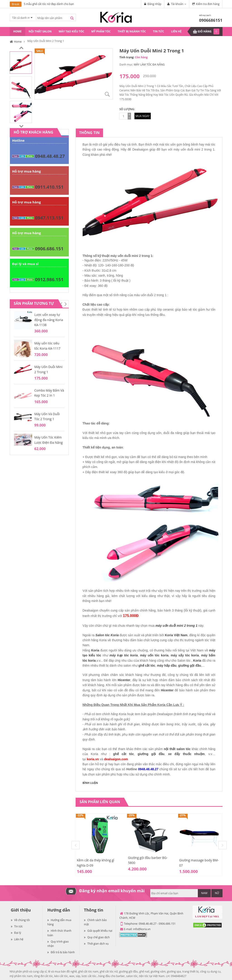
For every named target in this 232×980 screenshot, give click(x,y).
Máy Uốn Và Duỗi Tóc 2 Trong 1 (47, 416)
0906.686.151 (49, 249)
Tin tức (17, 926)
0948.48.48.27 (50, 156)
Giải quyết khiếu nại (98, 931)
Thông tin (89, 133)
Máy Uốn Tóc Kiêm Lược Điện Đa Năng (49, 440)
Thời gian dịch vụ (96, 944)
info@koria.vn (142, 929)
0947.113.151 (49, 218)
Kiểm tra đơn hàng (208, 4)
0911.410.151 (49, 187)
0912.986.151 (49, 279)
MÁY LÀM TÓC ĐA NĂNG (149, 65)
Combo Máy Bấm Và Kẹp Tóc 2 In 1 (49, 393)
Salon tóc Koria (107, 635)
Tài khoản (177, 4)
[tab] (89, 133)
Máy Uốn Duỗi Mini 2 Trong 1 (48, 369)
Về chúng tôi (20, 920)
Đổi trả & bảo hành (61, 952)
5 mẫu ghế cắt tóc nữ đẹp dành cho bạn (49, 4)
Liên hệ (17, 939)
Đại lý (16, 933)
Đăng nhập (154, 4)
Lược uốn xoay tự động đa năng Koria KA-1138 (49, 320)
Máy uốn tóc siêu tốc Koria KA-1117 (47, 346)
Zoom (108, 94)
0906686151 (211, 20)
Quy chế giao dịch (97, 937)
